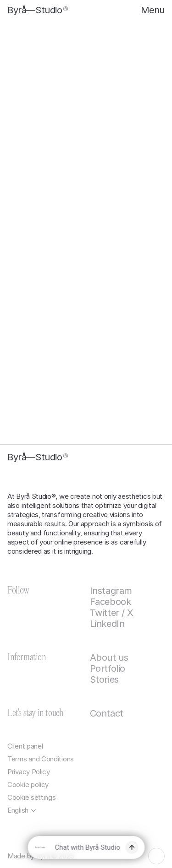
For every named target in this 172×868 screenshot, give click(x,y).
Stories (104, 679)
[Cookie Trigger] (32, 798)
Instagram (111, 591)
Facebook (111, 602)
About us (109, 658)
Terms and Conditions (41, 759)
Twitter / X (112, 613)
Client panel (25, 746)
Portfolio (108, 669)
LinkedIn (107, 624)
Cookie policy (28, 784)
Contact (107, 713)
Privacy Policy (29, 772)
